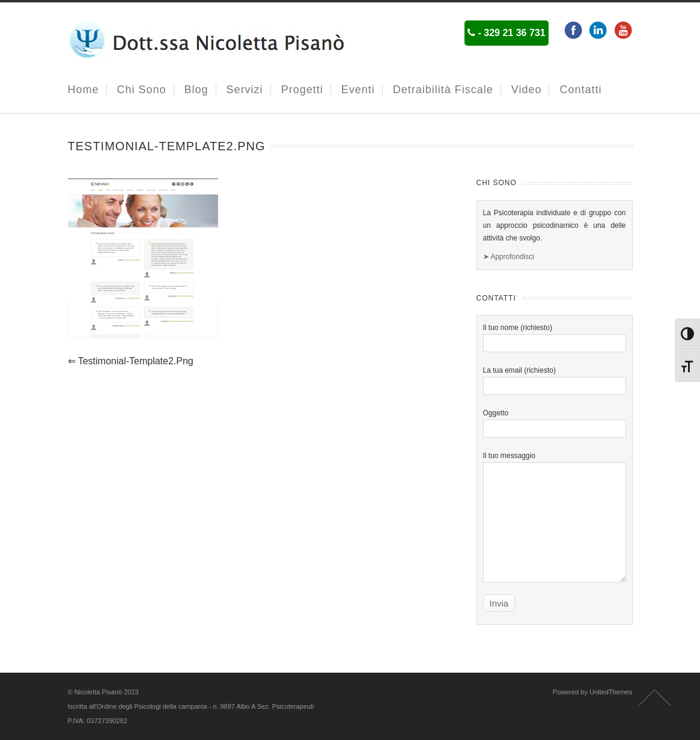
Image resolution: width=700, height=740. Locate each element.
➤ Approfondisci (509, 257)
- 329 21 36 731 (507, 33)
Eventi (358, 90)
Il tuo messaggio (555, 489)
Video (527, 90)
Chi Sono (142, 90)
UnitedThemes (611, 692)
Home (84, 90)
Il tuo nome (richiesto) (555, 335)
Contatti (580, 90)
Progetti (302, 90)
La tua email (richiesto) (555, 378)
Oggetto (555, 420)
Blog (196, 90)
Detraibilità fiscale (443, 90)
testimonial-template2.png (131, 361)
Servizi (245, 90)
